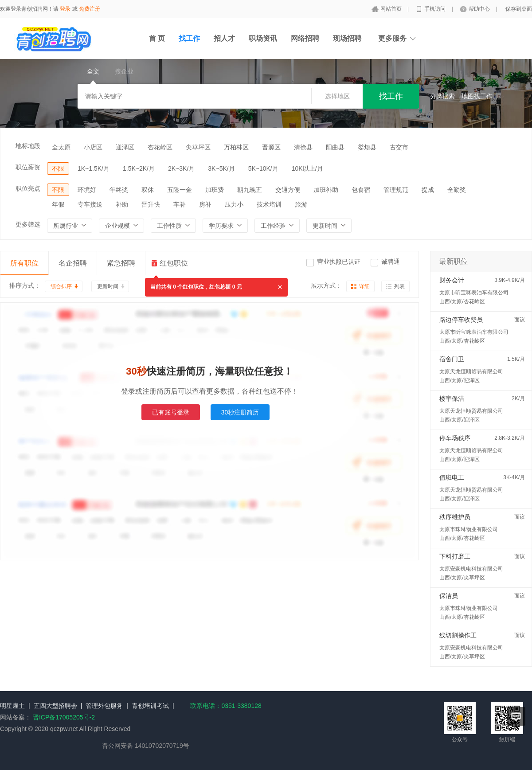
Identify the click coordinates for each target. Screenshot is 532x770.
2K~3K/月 (181, 168)
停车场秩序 (455, 438)
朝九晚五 (250, 190)
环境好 (87, 190)
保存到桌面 (519, 9)
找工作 (189, 38)
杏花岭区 (160, 147)
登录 (65, 9)
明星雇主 (12, 706)
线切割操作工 (458, 635)
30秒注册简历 (240, 412)
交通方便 (288, 190)
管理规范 (396, 190)
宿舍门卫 (452, 359)
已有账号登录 (171, 412)
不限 (58, 168)
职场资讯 (263, 38)
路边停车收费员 (461, 320)
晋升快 (151, 204)
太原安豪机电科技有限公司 (471, 569)
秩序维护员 (455, 517)
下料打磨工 (455, 556)
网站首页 (392, 9)
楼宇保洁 (452, 399)
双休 (148, 190)
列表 (399, 286)
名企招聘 (73, 263)
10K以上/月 (307, 168)
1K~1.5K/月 (94, 168)
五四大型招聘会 (55, 706)
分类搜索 (442, 96)
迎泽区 (125, 147)
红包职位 (174, 263)
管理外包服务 (104, 706)
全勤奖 (457, 190)
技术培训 (269, 204)
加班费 (215, 190)
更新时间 (108, 286)
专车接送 (90, 204)
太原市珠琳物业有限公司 (469, 529)
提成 (428, 190)
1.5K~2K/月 (139, 168)
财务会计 (452, 280)
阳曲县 (335, 147)
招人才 (224, 38)
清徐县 (303, 147)
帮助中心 (480, 9)
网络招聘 (305, 38)
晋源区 (271, 147)
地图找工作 (477, 96)
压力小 (234, 204)
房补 (205, 204)
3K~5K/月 (221, 168)
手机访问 (436, 9)
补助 (122, 204)
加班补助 (326, 190)
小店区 (93, 147)
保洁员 (449, 596)
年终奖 (119, 190)
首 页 (157, 38)
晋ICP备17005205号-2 (64, 717)
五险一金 (180, 190)
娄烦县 (367, 147)
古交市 (399, 147)
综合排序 (61, 286)
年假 (58, 204)
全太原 (61, 147)
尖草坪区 (198, 147)
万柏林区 (236, 147)
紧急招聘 (121, 263)
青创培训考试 (150, 706)
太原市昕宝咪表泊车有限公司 (474, 293)
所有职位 (24, 263)
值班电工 (452, 477)
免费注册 (90, 9)
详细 (364, 286)
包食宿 (361, 190)
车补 (180, 204)
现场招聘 (347, 38)
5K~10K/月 (263, 168)
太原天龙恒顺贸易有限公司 (471, 371)
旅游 (301, 204)
